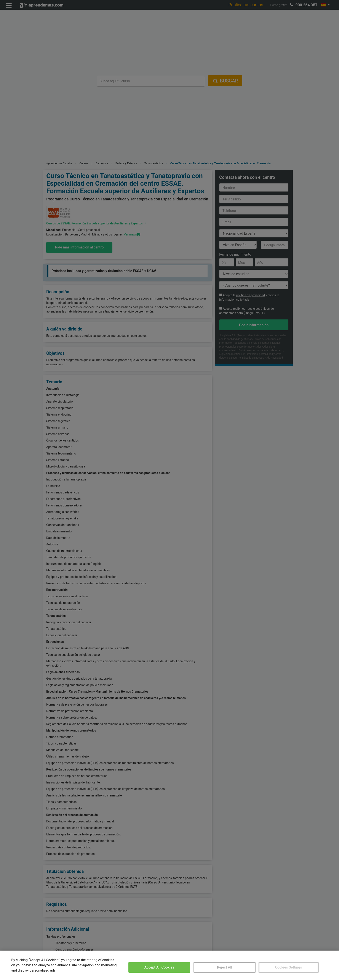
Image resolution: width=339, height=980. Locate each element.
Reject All (225, 967)
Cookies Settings (288, 967)
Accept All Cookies (159, 967)
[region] (169, 965)
